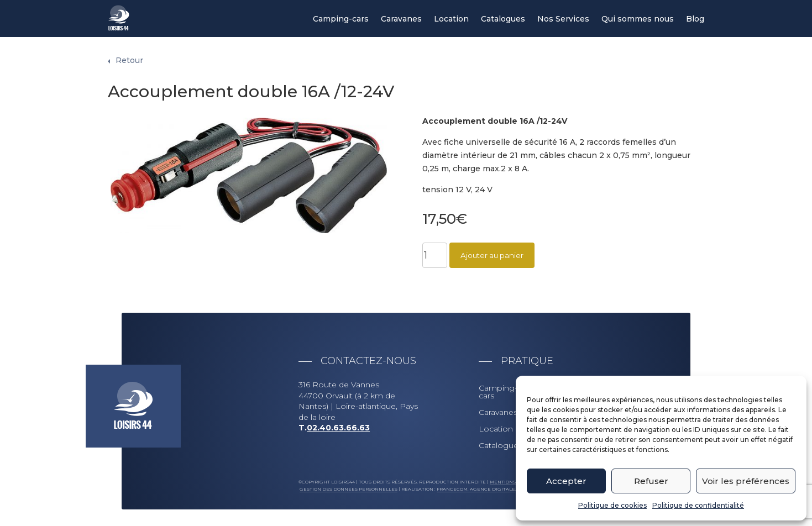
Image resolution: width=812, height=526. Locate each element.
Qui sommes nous (638, 19)
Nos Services (563, 19)
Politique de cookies (612, 505)
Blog (695, 19)
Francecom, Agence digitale (476, 489)
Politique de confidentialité (698, 505)
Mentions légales (514, 482)
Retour (129, 60)
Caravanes (401, 19)
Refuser (651, 481)
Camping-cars (341, 19)
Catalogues (503, 19)
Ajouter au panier (492, 255)
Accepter (566, 481)
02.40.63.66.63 (338, 428)
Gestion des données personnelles (349, 489)
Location (451, 19)
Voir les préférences (746, 481)
